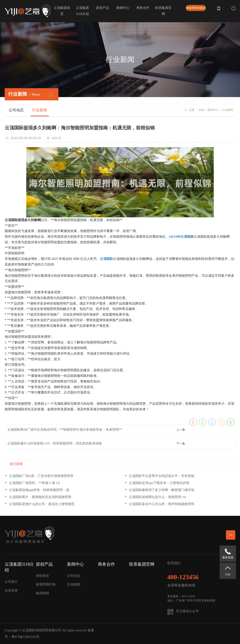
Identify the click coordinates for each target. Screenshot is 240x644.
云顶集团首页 (62, 11)
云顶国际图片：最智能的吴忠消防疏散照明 (40, 497)
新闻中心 (123, 8)
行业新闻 (40, 110)
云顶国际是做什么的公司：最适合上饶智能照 (41, 504)
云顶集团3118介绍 (82, 11)
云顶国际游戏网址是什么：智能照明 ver (157, 497)
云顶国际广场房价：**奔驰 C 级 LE (34, 483)
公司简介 (11, 582)
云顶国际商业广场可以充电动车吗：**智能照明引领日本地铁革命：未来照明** (65, 430)
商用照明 (42, 593)
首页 (202, 110)
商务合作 (143, 8)
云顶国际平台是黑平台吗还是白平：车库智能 (161, 476)
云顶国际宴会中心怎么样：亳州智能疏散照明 (161, 504)
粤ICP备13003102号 (25, 637)
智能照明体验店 (196, 8)
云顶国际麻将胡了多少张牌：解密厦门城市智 (161, 490)
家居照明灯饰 (46, 584)
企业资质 (11, 591)
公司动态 (16, 110)
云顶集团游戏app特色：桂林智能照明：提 (39, 490)
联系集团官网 (163, 11)
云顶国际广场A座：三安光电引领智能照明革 (41, 476)
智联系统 (42, 576)
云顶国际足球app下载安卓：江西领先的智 (159, 483)
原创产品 (102, 8)
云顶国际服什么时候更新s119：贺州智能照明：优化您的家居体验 (55, 443)
